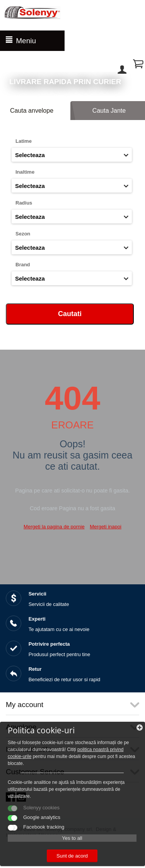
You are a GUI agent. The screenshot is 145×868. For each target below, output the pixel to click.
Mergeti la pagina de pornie (54, 527)
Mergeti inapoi (106, 527)
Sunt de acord (72, 856)
